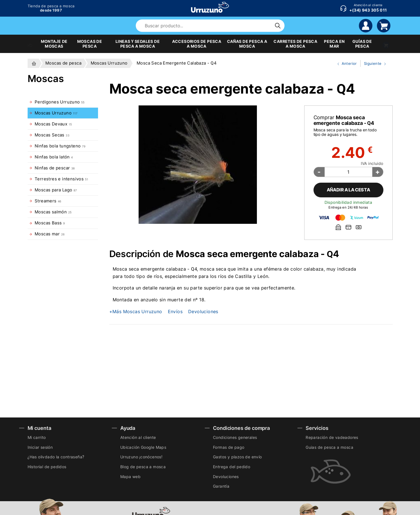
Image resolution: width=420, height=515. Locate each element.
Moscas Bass (50, 223)
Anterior (345, 64)
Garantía (221, 486)
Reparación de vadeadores (332, 437)
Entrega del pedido (232, 467)
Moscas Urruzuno (56, 113)
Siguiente (374, 64)
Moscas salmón (53, 212)
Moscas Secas (52, 135)
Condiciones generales (235, 437)
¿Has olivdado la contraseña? (56, 457)
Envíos (175, 311)
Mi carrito (37, 437)
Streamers (48, 201)
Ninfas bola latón (54, 157)
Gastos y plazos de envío (237, 457)
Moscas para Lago (56, 190)
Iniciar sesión (40, 447)
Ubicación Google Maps (143, 447)
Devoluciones (203, 311)
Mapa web (130, 477)
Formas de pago (229, 447)
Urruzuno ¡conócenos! (141, 457)
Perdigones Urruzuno (60, 102)
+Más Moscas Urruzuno (136, 311)
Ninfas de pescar (55, 168)
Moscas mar (50, 234)
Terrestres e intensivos (61, 179)
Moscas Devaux (53, 124)
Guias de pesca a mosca (329, 447)
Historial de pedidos (47, 467)
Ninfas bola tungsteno (60, 146)
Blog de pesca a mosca (143, 467)
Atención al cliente (138, 437)
